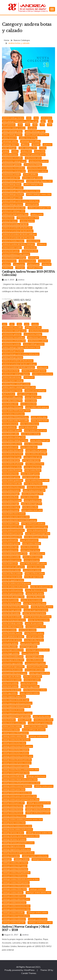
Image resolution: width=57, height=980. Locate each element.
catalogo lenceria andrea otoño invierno (18, 853)
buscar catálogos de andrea (34, 730)
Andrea (43, 148)
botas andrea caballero (12, 431)
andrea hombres (9, 261)
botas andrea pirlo (10, 540)
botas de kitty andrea (36, 597)
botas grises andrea (35, 637)
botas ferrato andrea (28, 630)
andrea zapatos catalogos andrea (16, 384)
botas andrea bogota (28, 427)
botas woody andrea (42, 716)
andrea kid (47, 264)
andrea (6, 151)
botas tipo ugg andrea (30, 687)
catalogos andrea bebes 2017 (40, 922)
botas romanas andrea (12, 680)
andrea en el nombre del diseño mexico (18, 238)
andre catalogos (9, 148)
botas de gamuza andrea (13, 593)
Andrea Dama (8, 218)
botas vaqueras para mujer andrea (16, 716)
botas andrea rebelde (32, 544)
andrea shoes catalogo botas (34, 371)
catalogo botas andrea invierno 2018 (17, 826)
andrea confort (37, 214)
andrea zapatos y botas (12, 391)
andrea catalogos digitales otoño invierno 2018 (21, 191)
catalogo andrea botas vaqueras (16, 750)
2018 (20, 125)
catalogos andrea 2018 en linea (15, 869)
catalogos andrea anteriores (14, 919)
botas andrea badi (10, 424)
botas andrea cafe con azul (35, 431)
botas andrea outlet (11, 524)
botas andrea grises (31, 477)
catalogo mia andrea (11, 856)
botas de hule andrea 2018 (13, 597)
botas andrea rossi (10, 550)
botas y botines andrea (43, 720)
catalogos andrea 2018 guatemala (16, 873)
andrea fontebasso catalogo (14, 258)
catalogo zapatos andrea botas (35, 856)
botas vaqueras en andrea (13, 710)
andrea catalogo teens (12, 184)
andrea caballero (30, 174)
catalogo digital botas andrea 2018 (16, 849)
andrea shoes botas (11, 371)
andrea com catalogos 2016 (39, 208)
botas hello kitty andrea (34, 640)
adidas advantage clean (12, 131)
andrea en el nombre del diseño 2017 (17, 228)
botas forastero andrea (34, 633)
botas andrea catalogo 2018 (14, 437)
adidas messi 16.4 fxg (28, 138)
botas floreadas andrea (12, 633)
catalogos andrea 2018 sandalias (16, 886)
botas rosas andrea (32, 680)
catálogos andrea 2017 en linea (15, 863)
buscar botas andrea (11, 730)
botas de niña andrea (11, 613)
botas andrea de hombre (13, 454)
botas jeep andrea (10, 643)
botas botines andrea (32, 570)
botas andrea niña (30, 507)
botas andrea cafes (10, 434)
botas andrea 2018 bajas (13, 407)
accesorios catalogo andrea (14, 128)
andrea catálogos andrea (13, 188)
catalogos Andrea (35, 268)
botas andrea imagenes (37, 487)
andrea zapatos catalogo (13, 381)
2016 (36, 118)
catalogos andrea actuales (13, 913)
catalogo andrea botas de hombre (16, 740)
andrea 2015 (26, 151)
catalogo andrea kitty (34, 806)
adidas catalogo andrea (12, 135)
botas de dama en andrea (36, 590)
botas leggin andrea (11, 653)
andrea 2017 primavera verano (33, 155)
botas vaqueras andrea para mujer (16, 706)
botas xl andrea (9, 720)
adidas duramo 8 (9, 138)
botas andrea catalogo (31, 434)
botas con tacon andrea (12, 577)
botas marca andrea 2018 (13, 657)
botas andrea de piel (11, 460)
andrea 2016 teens (10, 155)
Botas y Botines (25, 720)
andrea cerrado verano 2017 (14, 208)
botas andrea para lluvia (37, 530)
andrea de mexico (10, 221)
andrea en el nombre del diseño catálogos (19, 234)
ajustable (36, 145)
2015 (29, 118)
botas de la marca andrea (32, 600)
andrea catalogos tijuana (13, 204)
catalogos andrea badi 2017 (14, 922)
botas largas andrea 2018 (13, 650)
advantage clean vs (10, 145)
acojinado (32, 128)
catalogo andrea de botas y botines (17, 763)
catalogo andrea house (36, 776)
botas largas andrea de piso (38, 650)
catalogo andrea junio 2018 (13, 803)
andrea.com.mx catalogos (35, 391)
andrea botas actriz (33, 158)
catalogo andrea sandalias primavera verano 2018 (22, 819)
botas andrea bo (9, 427)
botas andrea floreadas (12, 470)
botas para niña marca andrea (15, 673)
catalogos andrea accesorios (14, 903)
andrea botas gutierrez (12, 165)
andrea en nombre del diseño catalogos (18, 244)
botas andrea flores (33, 470)
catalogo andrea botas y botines (15, 753)
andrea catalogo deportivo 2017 (39, 181)
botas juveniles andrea (30, 643)
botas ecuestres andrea (36, 627)
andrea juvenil (33, 264)
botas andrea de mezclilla (36, 454)
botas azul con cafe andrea (13, 567)
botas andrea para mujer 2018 (38, 534)
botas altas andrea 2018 (12, 401)
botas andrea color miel (12, 444)
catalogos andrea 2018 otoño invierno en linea (21, 879)
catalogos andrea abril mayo (14, 896)
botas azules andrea (36, 567)
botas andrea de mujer (12, 457)
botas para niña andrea (35, 670)
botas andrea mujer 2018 (32, 504)
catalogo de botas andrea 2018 (39, 833)
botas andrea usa (37, 554)
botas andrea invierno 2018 (34, 490)
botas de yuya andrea (34, 623)
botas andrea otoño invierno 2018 (16, 517)
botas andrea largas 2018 (33, 494)
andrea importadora (27, 261)
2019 (35, 125)
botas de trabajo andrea (12, 623)
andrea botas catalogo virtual (14, 161)
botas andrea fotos (10, 474)
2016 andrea (46, 118)
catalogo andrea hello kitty (13, 776)
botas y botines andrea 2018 (14, 723)
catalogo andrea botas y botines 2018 (18, 756)
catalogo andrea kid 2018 (13, 806)
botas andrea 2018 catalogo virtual (16, 411)
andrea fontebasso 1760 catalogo (16, 254)
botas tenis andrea (10, 687)
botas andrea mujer (10, 504)
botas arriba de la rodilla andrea (33, 563)
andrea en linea (33, 241)
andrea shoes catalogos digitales (16, 374)
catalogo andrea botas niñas (14, 743)
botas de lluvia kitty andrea (42, 607)
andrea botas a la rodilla (12, 158)
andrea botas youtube (11, 174)
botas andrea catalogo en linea (15, 441)
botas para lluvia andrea (12, 670)
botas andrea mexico (30, 497)
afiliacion (25, 145)
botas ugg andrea (10, 693)
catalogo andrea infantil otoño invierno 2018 (20, 780)
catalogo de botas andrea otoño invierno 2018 (21, 836)
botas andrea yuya (32, 560)
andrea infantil (44, 261)
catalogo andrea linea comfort (38, 813)
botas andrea (31, 401)
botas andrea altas (39, 417)
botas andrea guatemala (13, 480)
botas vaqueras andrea (30, 693)
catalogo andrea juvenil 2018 (39, 803)
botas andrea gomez (11, 477)
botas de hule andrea (35, 593)
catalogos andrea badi (38, 919)
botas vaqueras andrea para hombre (17, 703)
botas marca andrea (30, 653)
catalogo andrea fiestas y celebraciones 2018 (20, 770)
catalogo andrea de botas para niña (17, 760)
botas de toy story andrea (39, 620)
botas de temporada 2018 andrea (37, 617)
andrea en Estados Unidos (13, 241)
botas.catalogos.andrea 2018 (40, 723)
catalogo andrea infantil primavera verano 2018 (21, 783)
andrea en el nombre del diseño (15, 224)
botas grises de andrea (12, 640)
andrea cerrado (32, 204)
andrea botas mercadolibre (13, 168)
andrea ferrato (30, 248)
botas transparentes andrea (35, 690)
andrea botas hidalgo (33, 165)
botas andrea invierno (11, 490)
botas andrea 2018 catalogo (37, 407)
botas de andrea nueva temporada (16, 583)
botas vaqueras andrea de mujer (16, 700)
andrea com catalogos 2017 (14, 211)
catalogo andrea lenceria (13, 809)
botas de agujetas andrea (13, 580)
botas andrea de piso (31, 460)
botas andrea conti (10, 447)
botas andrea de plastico (13, 464)
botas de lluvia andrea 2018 (35, 603)
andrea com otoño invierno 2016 (15, 214)
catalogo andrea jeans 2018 (14, 790)
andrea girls (34, 258)
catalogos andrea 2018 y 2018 (14, 889)
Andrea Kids (43, 367)
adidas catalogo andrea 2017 (37, 135)
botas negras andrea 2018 (13, 660)
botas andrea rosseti (30, 547)
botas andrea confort (33, 444)
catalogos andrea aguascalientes (16, 916)
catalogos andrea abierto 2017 (38, 893)
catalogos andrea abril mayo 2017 (16, 899)
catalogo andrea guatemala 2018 (16, 773)
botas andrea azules (40, 420)
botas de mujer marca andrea (36, 610)
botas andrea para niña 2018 (36, 537)
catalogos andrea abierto (13, 893)
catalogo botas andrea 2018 (14, 823)
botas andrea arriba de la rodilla (15, 420)
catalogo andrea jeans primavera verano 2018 (21, 800)
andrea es (42, 244)
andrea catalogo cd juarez (13, 181)
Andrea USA (8, 268)
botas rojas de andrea (11, 676)
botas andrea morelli (33, 500)
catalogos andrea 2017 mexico (15, 866)
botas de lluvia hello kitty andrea (15, 607)
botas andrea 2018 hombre (13, 414)
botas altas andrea (33, 397)
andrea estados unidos (12, 248)
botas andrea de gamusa (36, 450)
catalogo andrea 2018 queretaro (15, 733)
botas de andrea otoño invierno (15, 587)
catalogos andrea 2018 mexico (15, 876)
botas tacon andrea (29, 683)
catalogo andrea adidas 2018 (14, 736)
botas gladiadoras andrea (13, 637)
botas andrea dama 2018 (13, 450)
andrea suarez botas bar (43, 374)
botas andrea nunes (11, 510)
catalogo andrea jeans (44, 786)
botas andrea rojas (10, 547)
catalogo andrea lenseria (13, 813)
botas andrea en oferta (12, 467)
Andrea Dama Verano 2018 (28, 218)
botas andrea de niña (33, 457)
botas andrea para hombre (13, 530)
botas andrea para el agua (37, 527)
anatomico (47, 145)
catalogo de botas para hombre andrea (18, 843)
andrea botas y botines (37, 168)
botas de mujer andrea (12, 610)
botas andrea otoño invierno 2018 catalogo (20, 520)
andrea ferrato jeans (11, 251)
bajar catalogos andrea (27, 394)
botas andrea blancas (30, 424)
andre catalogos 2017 (28, 148)
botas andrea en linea (35, 464)
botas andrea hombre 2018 (13, 487)
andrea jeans (19, 264)
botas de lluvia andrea (11, 603)
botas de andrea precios (12, 590)
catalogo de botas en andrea (14, 839)
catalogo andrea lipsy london (14, 816)
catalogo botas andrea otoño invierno (17, 829)
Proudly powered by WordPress (20, 970)
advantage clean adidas (30, 141)
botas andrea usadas (11, 557)
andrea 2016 (40, 151)
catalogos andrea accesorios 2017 (16, 906)
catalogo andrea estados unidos (16, 766)
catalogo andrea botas (38, 736)
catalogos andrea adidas (37, 913)
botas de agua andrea (34, 577)
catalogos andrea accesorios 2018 (16, 909)
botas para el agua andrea (13, 666)
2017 (43, 121)
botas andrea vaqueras (33, 557)
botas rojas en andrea (33, 676)
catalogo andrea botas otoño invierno (17, 746)
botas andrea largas (11, 494)
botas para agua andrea (12, 663)
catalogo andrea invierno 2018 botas (17, 786)
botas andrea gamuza (30, 474)
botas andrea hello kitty (12, 484)
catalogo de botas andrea (13, 833)
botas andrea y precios (12, 560)
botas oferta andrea (35, 660)
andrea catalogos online (12, 198)
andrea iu (6, 264)
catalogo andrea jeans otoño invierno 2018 (19, 796)
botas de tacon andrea (12, 617)
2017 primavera (9, 125)
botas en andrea (9, 630)
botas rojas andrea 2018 (40, 673)
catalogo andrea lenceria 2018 (38, 809)
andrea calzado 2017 (11, 178)
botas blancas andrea (11, 570)
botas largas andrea (28, 647)
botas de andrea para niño (41, 587)
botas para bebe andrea (35, 663)
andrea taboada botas (12, 377)
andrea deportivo (27, 221)
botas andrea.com (10, 563)
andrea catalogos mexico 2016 (39, 194)
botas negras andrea (35, 657)
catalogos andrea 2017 (41, 859)
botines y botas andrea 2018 (36, 726)
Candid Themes (29, 973)
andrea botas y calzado (38, 171)
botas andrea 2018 (28, 404)
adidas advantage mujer (35, 131)
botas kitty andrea (10, 647)
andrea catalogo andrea (32, 178)
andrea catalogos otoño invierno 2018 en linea (21, 201)
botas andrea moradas (12, 500)
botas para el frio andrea (37, 666)
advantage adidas (10, 141)
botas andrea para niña (12, 537)
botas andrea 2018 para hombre (15, 417)
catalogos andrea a (37, 889)
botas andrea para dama (13, 527)
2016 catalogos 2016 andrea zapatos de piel (20, 121)
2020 (50, 125)
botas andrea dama (29, 447)
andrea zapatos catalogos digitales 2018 (19, 387)
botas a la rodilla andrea (12, 397)
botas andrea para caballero (33, 524)
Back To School (9, 394)
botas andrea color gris (40, 441)
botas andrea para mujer (12, 534)
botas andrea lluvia (10, 497)
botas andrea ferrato (33, 467)
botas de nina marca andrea (34, 613)
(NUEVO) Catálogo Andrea (13, 118)
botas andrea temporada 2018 (15, 554)
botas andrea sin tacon (30, 550)
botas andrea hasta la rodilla (37, 480)
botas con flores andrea (35, 573)
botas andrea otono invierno (14, 514)
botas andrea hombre (33, 484)
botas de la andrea (10, 600)
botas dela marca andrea (13, 627)
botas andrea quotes (11, 544)
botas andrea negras (11, 507)
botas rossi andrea (10, 683)
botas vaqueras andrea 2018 (14, 696)
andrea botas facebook (39, 161)
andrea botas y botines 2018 (14, 171)
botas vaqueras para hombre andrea (17, 713)
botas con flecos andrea (12, 573)
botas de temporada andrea (14, 620)
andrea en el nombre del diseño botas (18, 231)
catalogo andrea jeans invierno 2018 (17, 793)
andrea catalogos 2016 (33, 184)
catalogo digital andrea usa (14, 846)
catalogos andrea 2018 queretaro (16, 883)
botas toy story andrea (12, 690)
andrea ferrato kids (30, 251)
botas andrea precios (29, 540)
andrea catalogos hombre (13, 194)
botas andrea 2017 (10, 404)
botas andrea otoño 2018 (32, 510)
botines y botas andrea (12, 726)
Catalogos (20, 268)
